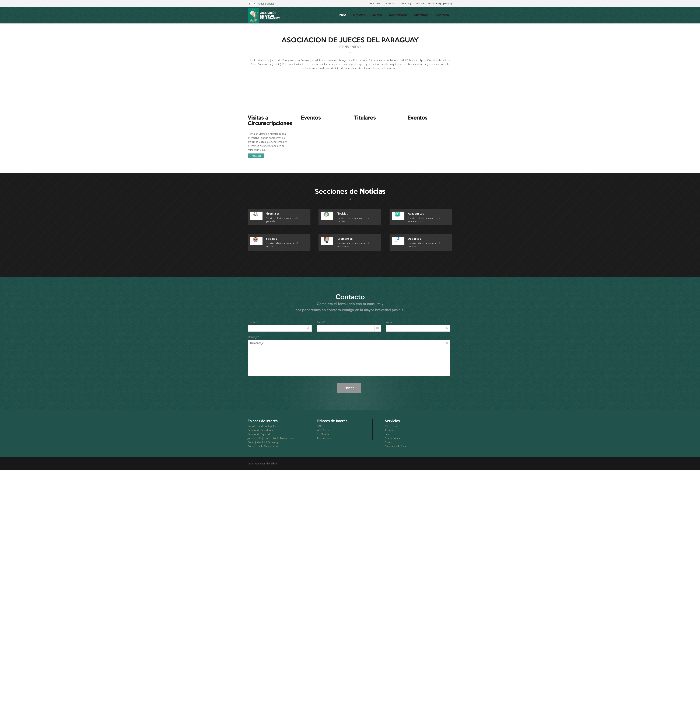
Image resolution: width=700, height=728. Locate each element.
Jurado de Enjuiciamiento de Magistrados (271, 438)
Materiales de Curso (396, 446)
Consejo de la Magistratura (263, 446)
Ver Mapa (256, 156)
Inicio (342, 15)
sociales (271, 239)
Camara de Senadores (260, 430)
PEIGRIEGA (271, 464)
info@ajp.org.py (444, 3)
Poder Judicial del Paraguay (263, 442)
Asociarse (390, 430)
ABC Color (323, 430)
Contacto (442, 15)
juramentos (345, 239)
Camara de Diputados (260, 434)
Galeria (377, 15)
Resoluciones (392, 438)
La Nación (323, 434)
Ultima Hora (324, 438)
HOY (320, 426)
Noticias (359, 15)
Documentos (398, 15)
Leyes (388, 434)
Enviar (349, 388)
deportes (414, 239)
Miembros (421, 15)
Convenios (391, 426)
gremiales (273, 213)
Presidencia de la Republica (263, 426)
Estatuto (390, 442)
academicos (416, 213)
